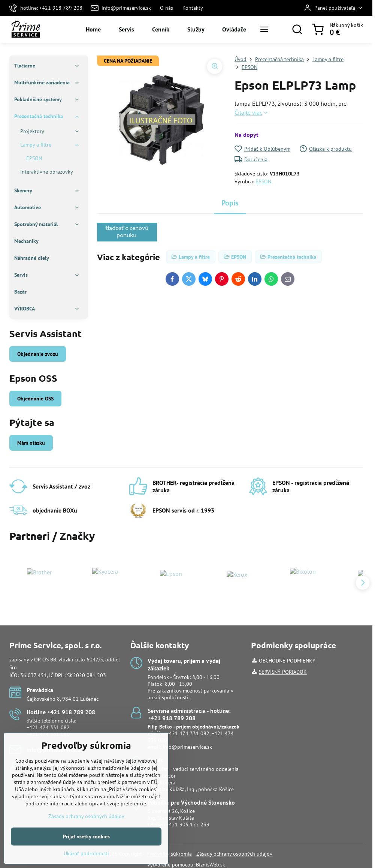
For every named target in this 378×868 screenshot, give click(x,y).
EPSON (263, 181)
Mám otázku (31, 443)
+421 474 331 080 (48, 734)
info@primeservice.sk (187, 747)
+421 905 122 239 (188, 825)
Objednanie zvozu (38, 354)
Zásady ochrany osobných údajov (234, 854)
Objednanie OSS (35, 399)
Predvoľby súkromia (169, 854)
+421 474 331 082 (48, 727)
